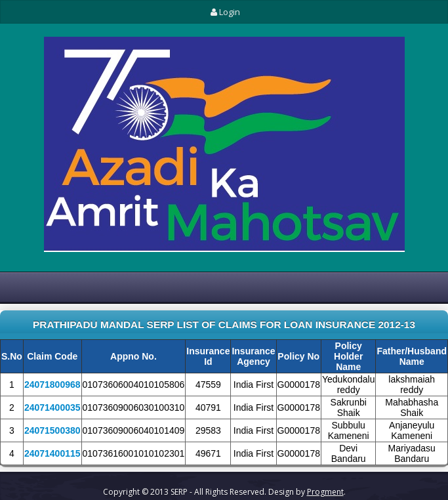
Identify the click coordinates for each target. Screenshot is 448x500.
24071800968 (52, 385)
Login (224, 12)
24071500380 (52, 431)
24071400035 (52, 408)
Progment (325, 492)
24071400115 (52, 454)
